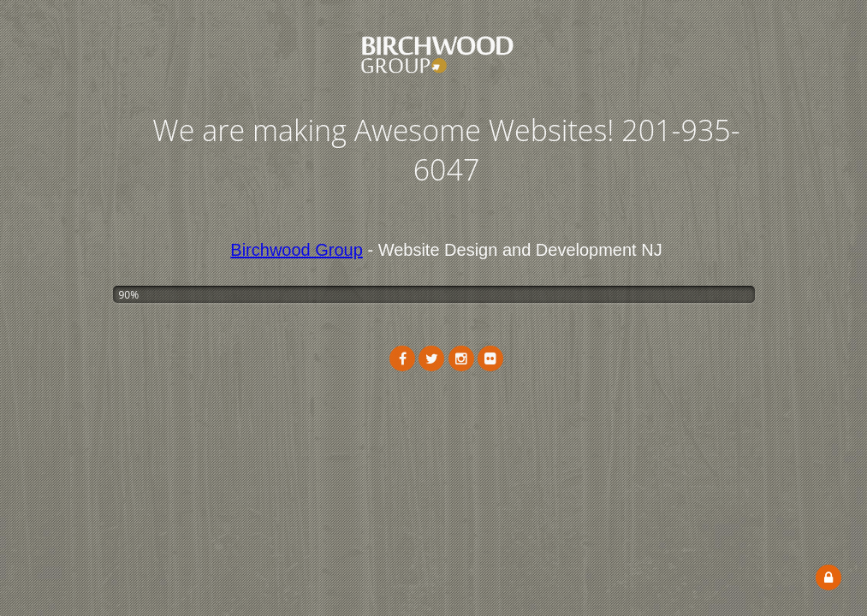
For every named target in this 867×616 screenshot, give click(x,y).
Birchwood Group (297, 250)
